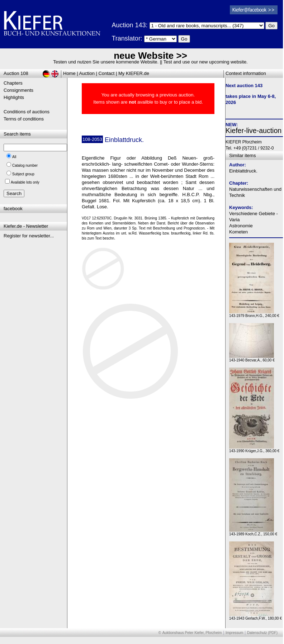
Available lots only (25, 182)
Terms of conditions (24, 119)
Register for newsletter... (29, 236)
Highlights (14, 97)
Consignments (18, 90)
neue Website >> (150, 56)
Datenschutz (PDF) (262, 633)
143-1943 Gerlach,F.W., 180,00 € (255, 617)
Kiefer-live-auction (254, 131)
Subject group (23, 174)
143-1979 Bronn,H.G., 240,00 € (254, 314)
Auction (87, 73)
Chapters (13, 83)
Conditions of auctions (27, 112)
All (14, 157)
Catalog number (25, 165)
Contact (107, 73)
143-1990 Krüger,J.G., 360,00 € (254, 449)
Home (69, 73)
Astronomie (241, 226)
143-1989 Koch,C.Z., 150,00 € (253, 532)
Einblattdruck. (243, 171)
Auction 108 (16, 73)
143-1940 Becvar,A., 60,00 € (252, 358)
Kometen (238, 232)
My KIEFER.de (134, 73)
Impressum (234, 633)
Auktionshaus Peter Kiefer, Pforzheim (192, 633)
